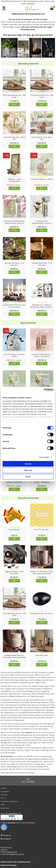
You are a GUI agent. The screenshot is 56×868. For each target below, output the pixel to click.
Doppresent (5, 808)
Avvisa (28, 477)
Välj (14, 580)
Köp (14, 104)
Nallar (3, 805)
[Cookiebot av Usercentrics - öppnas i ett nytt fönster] (44, 390)
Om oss (3, 798)
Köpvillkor (4, 795)
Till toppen (28, 781)
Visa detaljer (44, 457)
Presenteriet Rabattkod (9, 801)
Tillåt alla (28, 464)
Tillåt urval (28, 470)
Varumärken (5, 791)
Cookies (3, 788)
